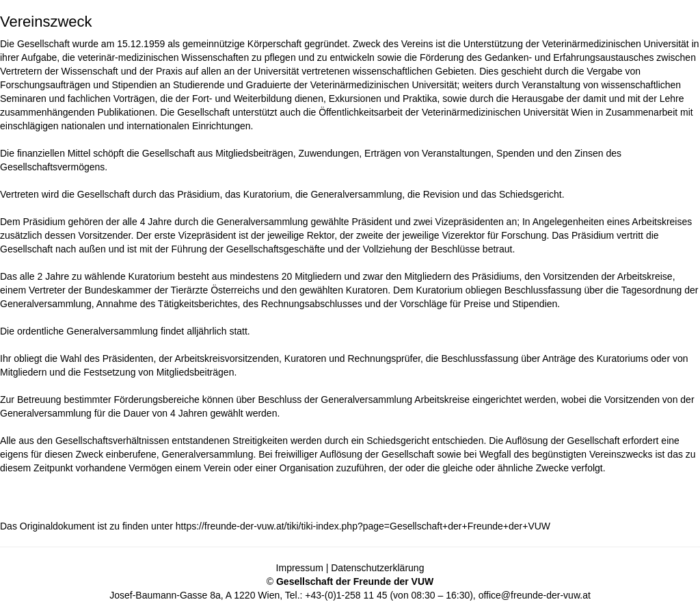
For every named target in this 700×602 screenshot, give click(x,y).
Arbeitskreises (662, 222)
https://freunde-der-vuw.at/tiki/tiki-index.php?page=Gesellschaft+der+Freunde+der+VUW (363, 526)
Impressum (300, 568)
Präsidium (198, 194)
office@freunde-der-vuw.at (535, 595)
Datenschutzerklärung (377, 568)
